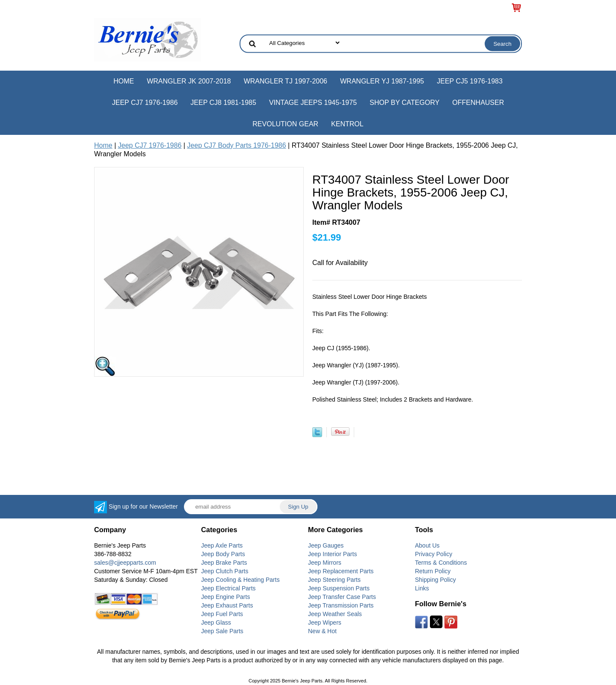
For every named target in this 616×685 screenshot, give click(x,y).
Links (422, 588)
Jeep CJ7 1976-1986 (145, 103)
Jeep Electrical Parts (228, 588)
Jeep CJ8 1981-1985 (223, 103)
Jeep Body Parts (223, 554)
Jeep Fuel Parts (222, 614)
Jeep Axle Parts (222, 545)
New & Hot (322, 631)
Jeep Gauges (326, 545)
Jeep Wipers (325, 622)
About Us (427, 545)
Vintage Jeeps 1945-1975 (313, 103)
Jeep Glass (216, 622)
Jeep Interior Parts (332, 554)
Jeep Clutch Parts (225, 571)
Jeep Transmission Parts (341, 605)
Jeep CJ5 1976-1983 (470, 81)
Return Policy (433, 571)
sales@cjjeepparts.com (125, 563)
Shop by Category (404, 103)
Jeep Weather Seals (335, 614)
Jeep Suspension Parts (339, 588)
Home (124, 81)
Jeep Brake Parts (224, 563)
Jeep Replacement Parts (341, 571)
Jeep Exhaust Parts (227, 605)
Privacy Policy (434, 554)
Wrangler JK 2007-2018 (189, 81)
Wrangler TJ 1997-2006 (286, 81)
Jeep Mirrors (325, 563)
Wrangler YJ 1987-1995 (382, 81)
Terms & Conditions (441, 563)
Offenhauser (478, 103)
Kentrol (347, 124)
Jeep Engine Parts (225, 597)
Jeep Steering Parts (334, 580)
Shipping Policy (435, 580)
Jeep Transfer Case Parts (342, 597)
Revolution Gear (285, 124)
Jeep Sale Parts (222, 631)
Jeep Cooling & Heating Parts (240, 580)
